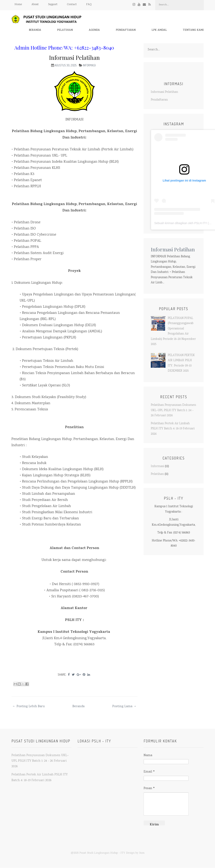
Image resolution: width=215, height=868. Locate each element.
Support (53, 5)
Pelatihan (65, 30)
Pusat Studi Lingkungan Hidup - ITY (102, 853)
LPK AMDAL (159, 30)
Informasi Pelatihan (74, 57)
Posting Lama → (124, 706)
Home (18, 5)
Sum (142, 853)
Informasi (89, 65)
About (35, 5)
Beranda (35, 30)
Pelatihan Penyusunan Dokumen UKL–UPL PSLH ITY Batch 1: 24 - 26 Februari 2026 (173, 410)
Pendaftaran (126, 30)
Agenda (94, 30)
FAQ (89, 5)
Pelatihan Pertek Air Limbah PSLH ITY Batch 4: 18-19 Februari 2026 (173, 429)
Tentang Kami (193, 30)
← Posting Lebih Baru (29, 706)
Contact (72, 5)
